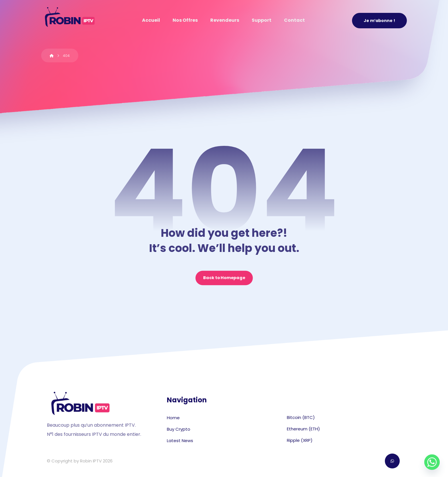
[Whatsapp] (432, 462)
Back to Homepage (224, 278)
